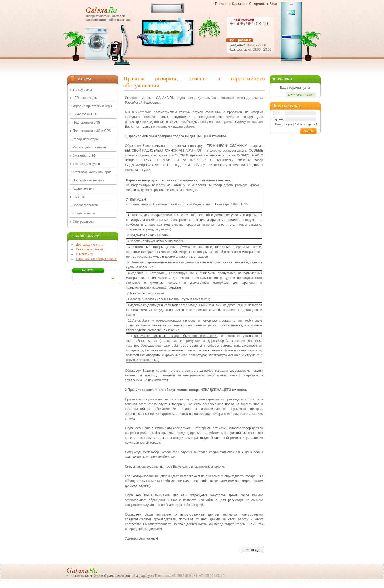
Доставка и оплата (90, 245)
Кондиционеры (84, 213)
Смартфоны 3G (84, 156)
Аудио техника (83, 189)
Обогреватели (83, 222)
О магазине (85, 254)
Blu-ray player (83, 90)
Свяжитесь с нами (89, 249)
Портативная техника (89, 180)
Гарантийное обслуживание (97, 259)
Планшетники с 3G (87, 123)
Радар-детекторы (86, 139)
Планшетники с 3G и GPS (92, 131)
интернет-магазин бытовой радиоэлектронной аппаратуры (109, 18)
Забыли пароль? (306, 124)
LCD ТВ (79, 197)
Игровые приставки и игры (92, 106)
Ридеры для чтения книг (91, 147)
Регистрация (283, 124)
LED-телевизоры (85, 98)
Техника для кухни (86, 164)
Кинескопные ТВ (85, 114)
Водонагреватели (86, 205)
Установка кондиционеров (92, 172)
